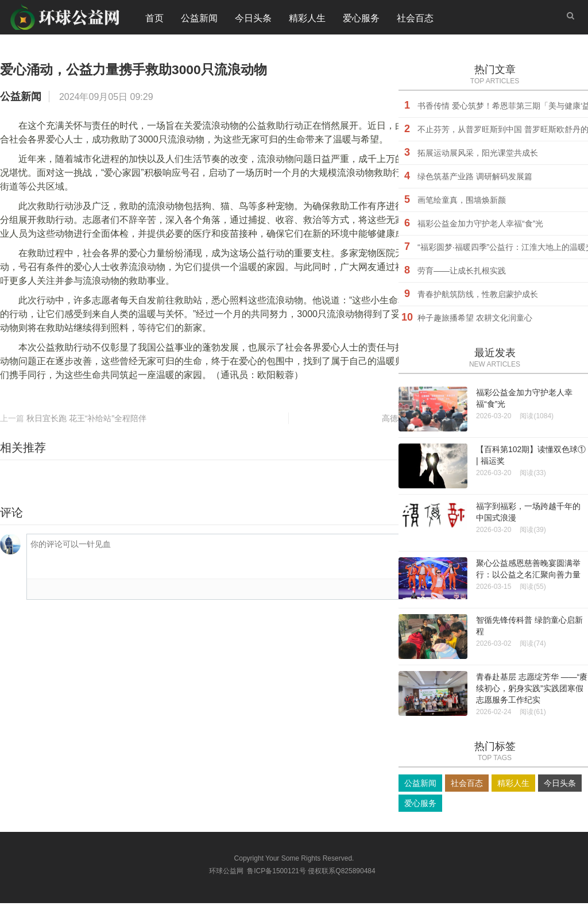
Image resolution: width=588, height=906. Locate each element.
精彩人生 (307, 20)
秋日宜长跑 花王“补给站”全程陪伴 (86, 421)
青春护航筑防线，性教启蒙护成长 (478, 297)
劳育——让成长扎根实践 (462, 273)
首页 (154, 20)
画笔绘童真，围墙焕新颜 (462, 203)
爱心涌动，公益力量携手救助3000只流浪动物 (186, 71)
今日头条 (253, 20)
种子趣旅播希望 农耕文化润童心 (475, 321)
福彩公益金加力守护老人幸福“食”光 (480, 226)
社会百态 (415, 20)
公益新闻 (199, 20)
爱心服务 (361, 20)
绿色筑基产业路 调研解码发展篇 (475, 179)
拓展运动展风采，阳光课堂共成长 (478, 156)
